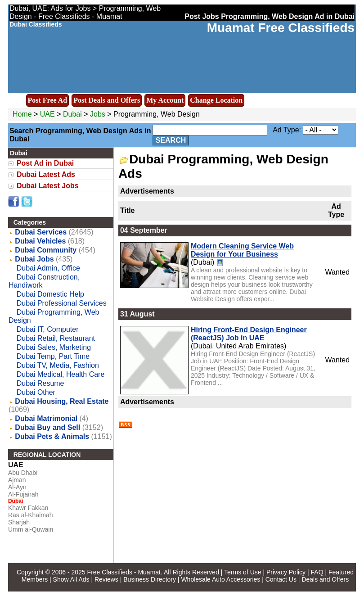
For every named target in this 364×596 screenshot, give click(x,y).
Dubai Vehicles (40, 241)
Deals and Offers (325, 579)
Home (22, 114)
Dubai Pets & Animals (52, 436)
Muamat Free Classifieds (281, 28)
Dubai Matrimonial (46, 418)
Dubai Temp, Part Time (53, 356)
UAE (47, 114)
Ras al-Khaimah (31, 515)
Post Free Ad (48, 100)
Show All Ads (71, 579)
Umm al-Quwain (31, 529)
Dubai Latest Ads (46, 174)
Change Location (216, 100)
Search (171, 140)
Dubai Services (41, 232)
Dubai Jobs (34, 259)
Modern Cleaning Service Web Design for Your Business (242, 250)
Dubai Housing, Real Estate (62, 401)
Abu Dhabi (23, 473)
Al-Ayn (17, 487)
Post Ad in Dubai (45, 163)
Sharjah (19, 522)
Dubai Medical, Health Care (61, 374)
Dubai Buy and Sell (47, 427)
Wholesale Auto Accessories (220, 579)
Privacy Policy (286, 572)
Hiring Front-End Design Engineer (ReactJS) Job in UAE (249, 334)
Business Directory (150, 579)
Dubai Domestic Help (50, 294)
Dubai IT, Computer (48, 329)
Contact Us (281, 579)
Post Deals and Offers (107, 100)
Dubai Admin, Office (48, 268)
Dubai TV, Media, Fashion (58, 365)
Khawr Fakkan (28, 508)
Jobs (98, 114)
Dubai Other (36, 392)
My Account (165, 100)
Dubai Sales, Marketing (54, 347)
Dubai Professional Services (62, 303)
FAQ (317, 572)
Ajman (17, 480)
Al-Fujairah (23, 494)
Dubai (73, 114)
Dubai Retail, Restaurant (56, 338)
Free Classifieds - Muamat (124, 572)
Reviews (106, 579)
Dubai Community (46, 250)
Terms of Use (243, 572)
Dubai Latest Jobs (48, 186)
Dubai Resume (40, 383)
